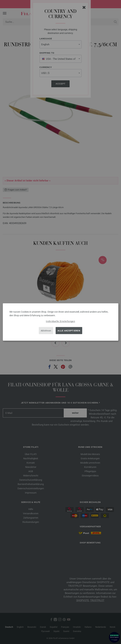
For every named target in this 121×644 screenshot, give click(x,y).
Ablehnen (46, 330)
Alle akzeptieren (69, 330)
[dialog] (61, 322)
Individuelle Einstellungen (60, 321)
